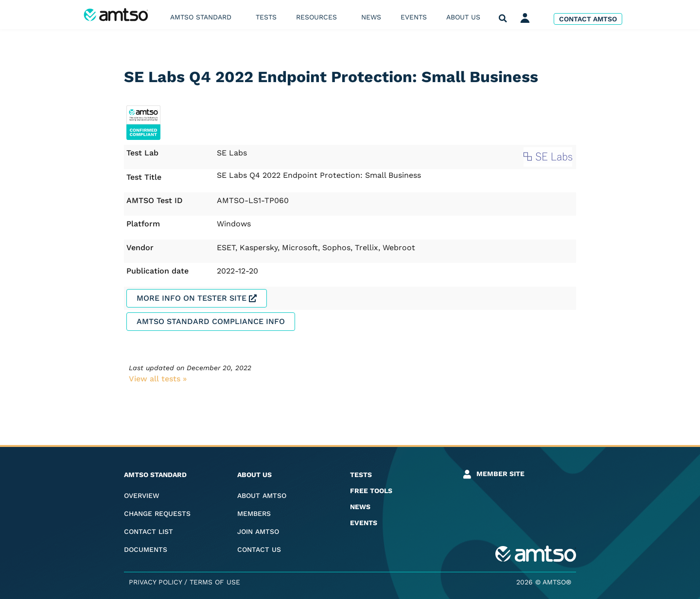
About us (466, 17)
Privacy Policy (155, 582)
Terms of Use (215, 582)
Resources (319, 17)
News (371, 17)
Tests (266, 17)
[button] (503, 19)
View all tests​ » (158, 379)
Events (414, 17)
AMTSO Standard (203, 17)
